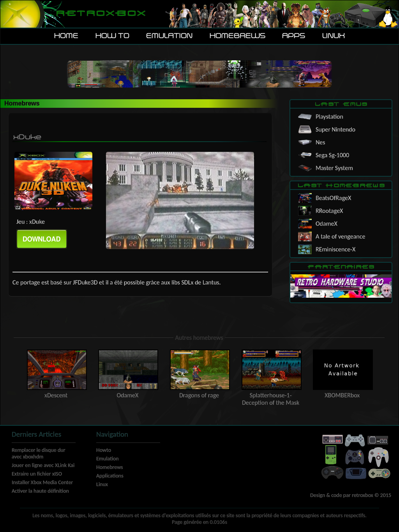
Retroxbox (100, 14)
